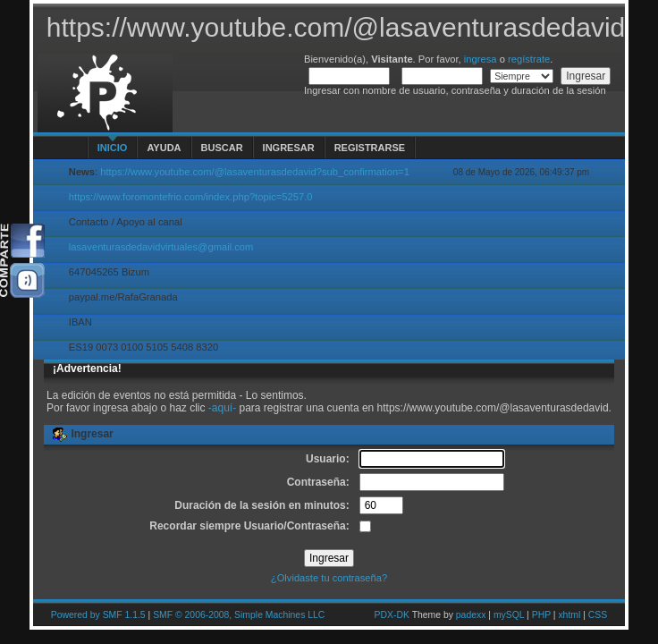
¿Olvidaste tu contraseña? (329, 578)
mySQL (509, 615)
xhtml (569, 615)
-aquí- (222, 408)
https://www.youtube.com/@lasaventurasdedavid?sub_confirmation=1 (255, 172)
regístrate (529, 59)
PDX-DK (392, 615)
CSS (598, 615)
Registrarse (370, 148)
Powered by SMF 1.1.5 (98, 615)
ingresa (481, 59)
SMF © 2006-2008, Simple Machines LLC (239, 615)
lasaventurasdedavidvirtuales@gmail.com (161, 247)
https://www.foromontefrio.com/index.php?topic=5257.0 (191, 197)
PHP (541, 615)
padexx (471, 615)
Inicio (113, 148)
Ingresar (289, 148)
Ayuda (164, 148)
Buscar (222, 148)
